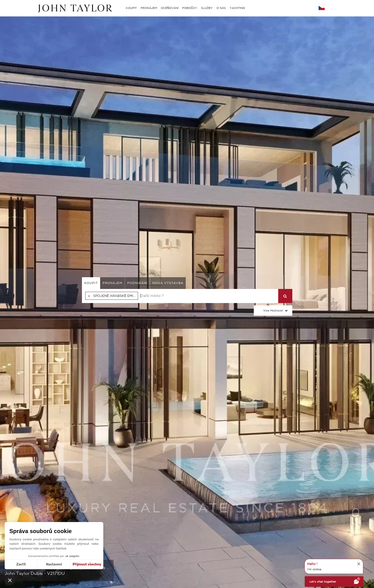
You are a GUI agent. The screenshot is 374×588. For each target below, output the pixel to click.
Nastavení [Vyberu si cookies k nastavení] (54, 564)
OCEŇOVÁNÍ (170, 8)
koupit (91, 283)
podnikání (137, 283)
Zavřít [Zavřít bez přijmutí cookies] (21, 564)
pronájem (112, 283)
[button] (10, 580)
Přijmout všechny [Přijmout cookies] (87, 564)
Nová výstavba (168, 283)
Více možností (273, 310)
